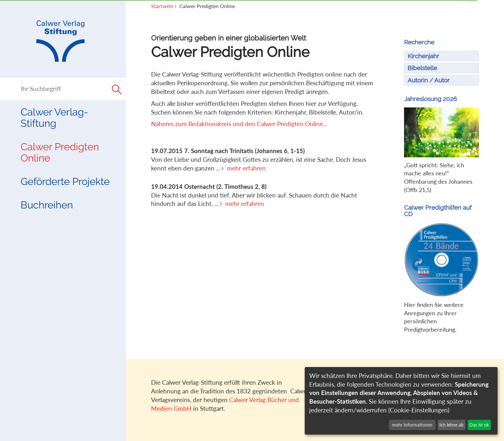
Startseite (162, 6)
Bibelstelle (422, 68)
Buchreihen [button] (47, 205)
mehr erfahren (246, 168)
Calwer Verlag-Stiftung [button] (54, 118)
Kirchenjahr (423, 56)
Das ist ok (479, 425)
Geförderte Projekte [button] (65, 181)
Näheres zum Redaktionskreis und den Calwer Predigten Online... (239, 124)
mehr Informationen (412, 425)
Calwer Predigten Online (60, 152)
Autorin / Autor (429, 80)
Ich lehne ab (451, 425)
